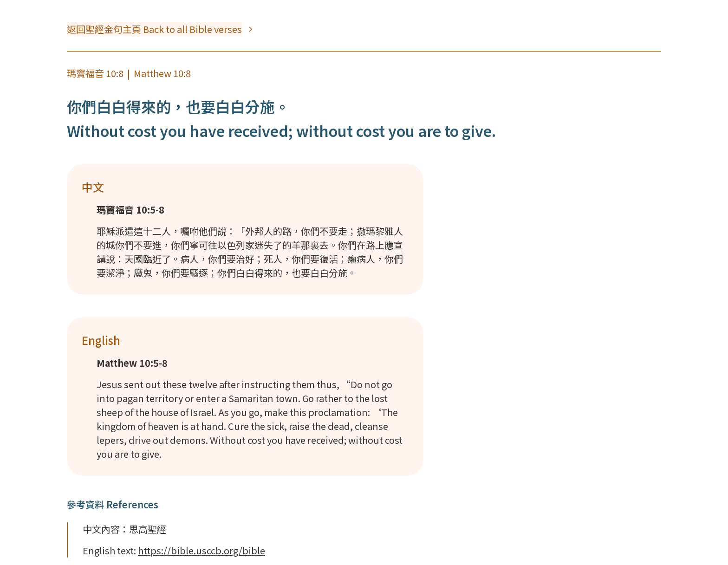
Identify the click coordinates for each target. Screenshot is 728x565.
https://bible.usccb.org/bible (201, 550)
